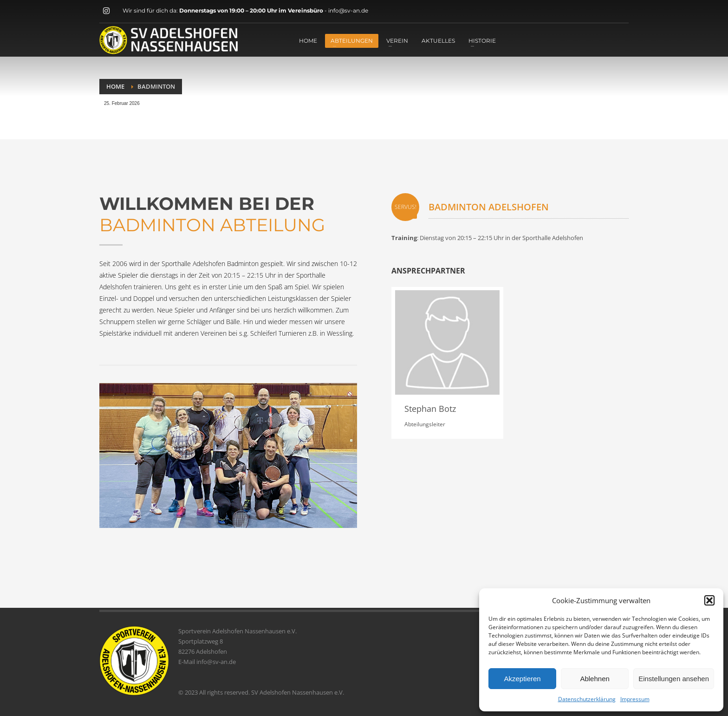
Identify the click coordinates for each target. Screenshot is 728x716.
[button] (709, 600)
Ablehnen (595, 679)
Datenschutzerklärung (587, 699)
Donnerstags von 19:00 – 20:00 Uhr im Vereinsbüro (252, 10)
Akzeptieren (522, 679)
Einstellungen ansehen (674, 679)
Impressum (635, 699)
